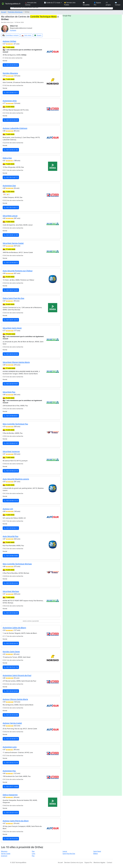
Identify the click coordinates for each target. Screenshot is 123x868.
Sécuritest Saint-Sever (12, 328)
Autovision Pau (9, 771)
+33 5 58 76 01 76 (11, 667)
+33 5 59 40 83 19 (11, 739)
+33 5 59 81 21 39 (11, 235)
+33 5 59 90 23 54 (11, 583)
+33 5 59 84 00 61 (11, 416)
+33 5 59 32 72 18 (11, 763)
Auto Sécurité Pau (10, 536)
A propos (13, 30)
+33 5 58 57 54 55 (11, 290)
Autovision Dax (9, 186)
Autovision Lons (10, 747)
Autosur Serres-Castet (12, 723)
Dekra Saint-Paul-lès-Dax (13, 298)
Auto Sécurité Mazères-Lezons (16, 479)
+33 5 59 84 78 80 (11, 556)
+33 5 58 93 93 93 (11, 354)
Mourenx (4, 851)
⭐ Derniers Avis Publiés (70, 4)
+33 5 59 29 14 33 (11, 813)
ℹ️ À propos (108, 4)
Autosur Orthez (9, 41)
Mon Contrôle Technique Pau (15, 424)
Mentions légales (99, 862)
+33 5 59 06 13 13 (11, 501)
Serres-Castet (6, 854)
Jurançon (4, 856)
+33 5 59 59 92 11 (11, 528)
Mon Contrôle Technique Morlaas (17, 564)
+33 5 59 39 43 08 (11, 715)
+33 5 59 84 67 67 (11, 443)
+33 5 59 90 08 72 (11, 263)
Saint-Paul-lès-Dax (69, 854)
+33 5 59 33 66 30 (11, 613)
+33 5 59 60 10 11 (11, 93)
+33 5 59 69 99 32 (11, 65)
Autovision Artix (10, 101)
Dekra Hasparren (10, 795)
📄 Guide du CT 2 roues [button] (52, 3)
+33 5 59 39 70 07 (11, 384)
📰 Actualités (86, 4)
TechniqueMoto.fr (11, 4)
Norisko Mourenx (10, 73)
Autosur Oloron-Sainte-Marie (15, 699)
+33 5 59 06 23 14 (11, 471)
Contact (109, 862)
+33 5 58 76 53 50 (11, 839)
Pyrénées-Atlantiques (15, 12)
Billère (96, 854)
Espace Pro (88, 862)
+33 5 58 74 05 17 (11, 207)
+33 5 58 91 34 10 (11, 320)
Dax (33, 851)
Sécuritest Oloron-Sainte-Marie (16, 362)
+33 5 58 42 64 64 (11, 691)
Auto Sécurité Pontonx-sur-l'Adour (18, 271)
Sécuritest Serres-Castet (13, 243)
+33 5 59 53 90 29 (11, 120)
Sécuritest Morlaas (11, 591)
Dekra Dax (7, 158)
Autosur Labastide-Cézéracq (15, 128)
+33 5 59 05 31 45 (11, 150)
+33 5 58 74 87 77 (11, 177)
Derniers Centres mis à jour (74, 862)
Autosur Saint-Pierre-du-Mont (16, 821)
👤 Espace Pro (97, 4)
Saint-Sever (97, 851)
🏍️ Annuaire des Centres (31, 4)
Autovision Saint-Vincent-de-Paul (17, 675)
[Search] (62, 8)
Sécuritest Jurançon (11, 451)
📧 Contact (118, 4)
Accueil (4, 12)
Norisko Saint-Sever (11, 652)
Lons (33, 854)
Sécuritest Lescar (10, 216)
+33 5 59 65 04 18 (11, 643)
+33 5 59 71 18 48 (11, 787)
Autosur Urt (8, 509)
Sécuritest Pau (9, 392)
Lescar (65, 851)
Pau (33, 856)
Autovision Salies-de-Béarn (14, 628)
